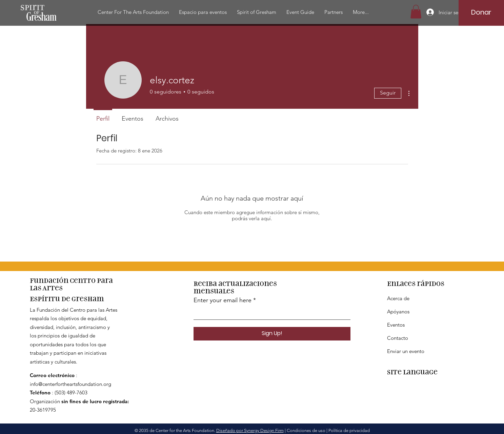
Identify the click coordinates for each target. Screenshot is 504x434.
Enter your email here (223, 300)
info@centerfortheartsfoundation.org (70, 384)
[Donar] (481, 12)
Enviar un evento (406, 351)
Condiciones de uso (306, 430)
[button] (133, 12)
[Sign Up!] (272, 334)
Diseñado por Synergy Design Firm (250, 430)
